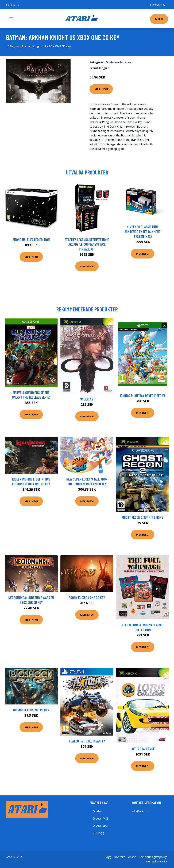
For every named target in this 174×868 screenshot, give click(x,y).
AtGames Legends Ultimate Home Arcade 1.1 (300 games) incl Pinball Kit (87, 244)
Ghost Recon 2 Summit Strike (143, 517)
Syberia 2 (87, 399)
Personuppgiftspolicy (153, 857)
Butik (159, 19)
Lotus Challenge (143, 749)
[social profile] (19, 5)
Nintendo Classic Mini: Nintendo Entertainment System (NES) (143, 231)
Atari (99, 811)
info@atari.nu (158, 5)
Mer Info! (101, 89)
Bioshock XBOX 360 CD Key (31, 710)
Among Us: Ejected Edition (31, 239)
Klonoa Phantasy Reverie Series (143, 396)
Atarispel (102, 826)
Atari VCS (102, 819)
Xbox (128, 62)
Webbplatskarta (156, 861)
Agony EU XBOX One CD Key (87, 597)
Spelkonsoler (115, 62)
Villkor (132, 857)
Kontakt (119, 857)
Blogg (100, 833)
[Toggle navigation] (11, 19)
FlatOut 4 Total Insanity (87, 741)
